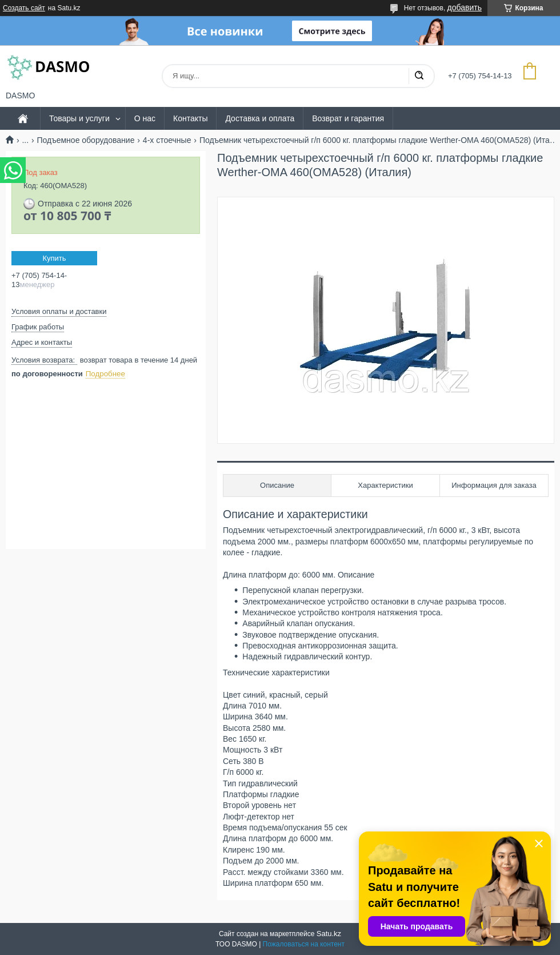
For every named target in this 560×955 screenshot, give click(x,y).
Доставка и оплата (260, 118)
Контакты (190, 118)
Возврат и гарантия (348, 118)
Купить (54, 258)
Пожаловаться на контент (304, 944)
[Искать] (419, 76)
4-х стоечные (167, 140)
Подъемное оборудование (86, 140)
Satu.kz (329, 934)
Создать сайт (24, 8)
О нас (145, 118)
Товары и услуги (79, 118)
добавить (465, 7)
